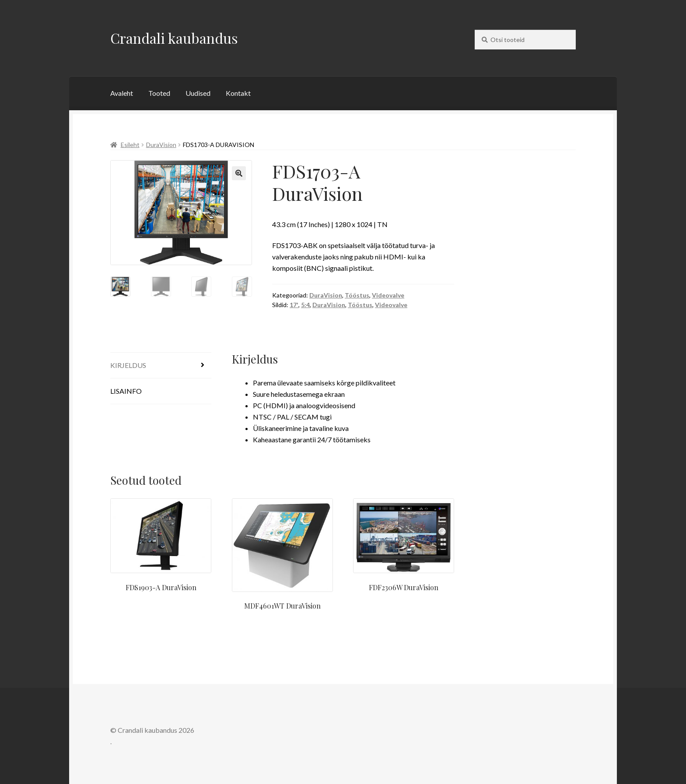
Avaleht (122, 93)
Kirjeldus (128, 365)
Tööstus (357, 295)
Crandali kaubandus (174, 38)
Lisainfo (126, 391)
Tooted (159, 93)
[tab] (161, 366)
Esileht (130, 145)
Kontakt (238, 93)
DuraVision (161, 145)
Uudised (198, 93)
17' (294, 305)
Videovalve (388, 295)
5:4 (305, 305)
